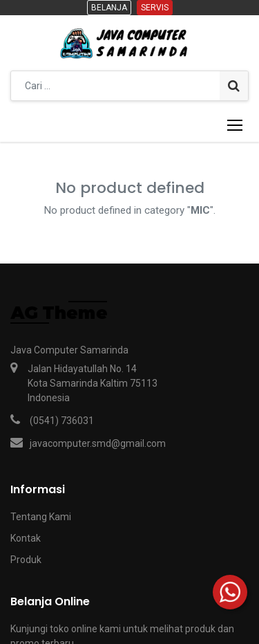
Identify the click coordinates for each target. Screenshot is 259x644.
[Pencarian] (234, 86)
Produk (26, 560)
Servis (155, 8)
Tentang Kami (41, 517)
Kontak (26, 538)
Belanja (109, 8)
